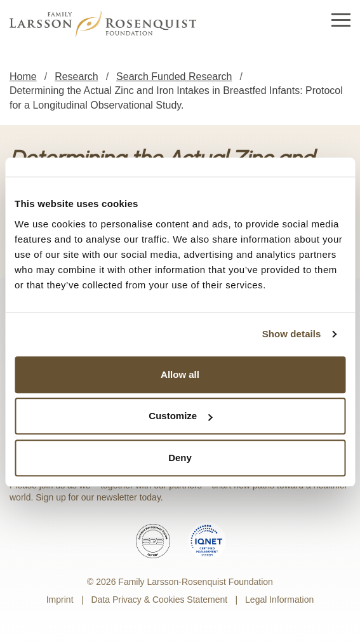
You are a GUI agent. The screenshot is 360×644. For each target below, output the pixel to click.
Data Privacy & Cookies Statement (159, 600)
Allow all (180, 374)
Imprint (60, 600)
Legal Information (279, 600)
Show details (292, 334)
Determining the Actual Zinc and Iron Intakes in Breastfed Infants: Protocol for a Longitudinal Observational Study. (176, 97)
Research (76, 77)
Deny (180, 458)
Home (23, 77)
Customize (180, 416)
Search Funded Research (174, 77)
